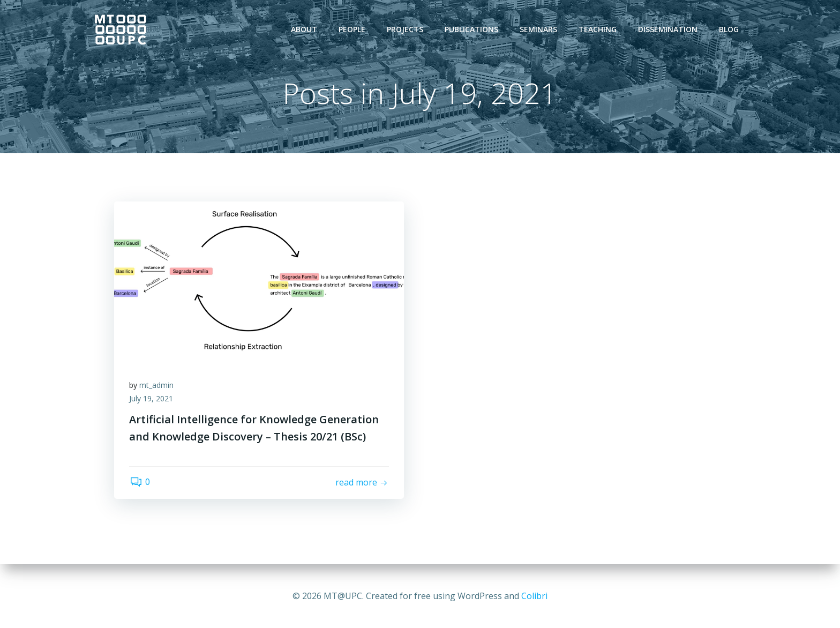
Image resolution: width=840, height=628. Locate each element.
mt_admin (157, 386)
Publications (472, 29)
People (352, 29)
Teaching (598, 29)
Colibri (534, 596)
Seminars (539, 29)
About (305, 29)
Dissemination (668, 29)
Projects (406, 29)
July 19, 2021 (152, 400)
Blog (729, 29)
